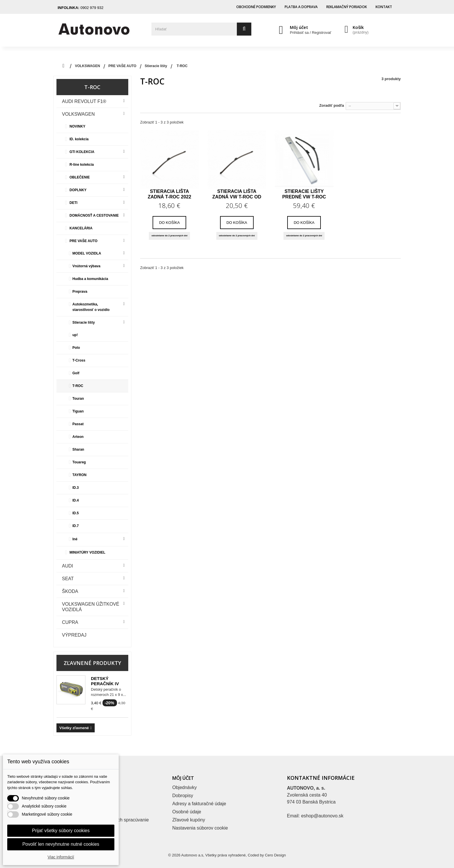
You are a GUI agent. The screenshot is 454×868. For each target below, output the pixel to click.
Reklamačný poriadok (347, 7)
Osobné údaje (187, 812)
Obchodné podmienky (256, 7)
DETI (73, 203)
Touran (78, 399)
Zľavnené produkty (92, 663)
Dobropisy (183, 796)
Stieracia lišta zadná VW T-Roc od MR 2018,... (237, 194)
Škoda (70, 591)
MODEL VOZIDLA (87, 253)
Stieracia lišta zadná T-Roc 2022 (169, 194)
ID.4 (76, 500)
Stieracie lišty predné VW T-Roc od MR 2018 (304, 194)
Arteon (78, 437)
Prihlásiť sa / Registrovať (311, 33)
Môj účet (299, 27)
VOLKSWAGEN (78, 114)
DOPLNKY (78, 190)
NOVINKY (77, 126)
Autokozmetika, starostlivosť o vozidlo (91, 307)
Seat (68, 579)
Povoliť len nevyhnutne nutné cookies (61, 844)
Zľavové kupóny (189, 820)
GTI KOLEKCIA (82, 152)
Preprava (80, 292)
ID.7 (76, 526)
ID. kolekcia (79, 139)
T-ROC (78, 386)
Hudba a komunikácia (90, 279)
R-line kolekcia (82, 165)
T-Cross (79, 360)
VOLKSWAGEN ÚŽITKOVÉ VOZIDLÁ (91, 607)
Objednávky (185, 787)
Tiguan (78, 411)
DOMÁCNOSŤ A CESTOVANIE (94, 215)
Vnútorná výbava (86, 266)
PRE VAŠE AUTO (83, 241)
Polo (76, 348)
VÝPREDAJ (74, 635)
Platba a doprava (301, 7)
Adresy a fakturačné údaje (199, 804)
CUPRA (70, 622)
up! (75, 335)
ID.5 (76, 513)
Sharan (78, 449)
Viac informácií (61, 857)
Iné (75, 539)
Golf (76, 373)
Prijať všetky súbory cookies (61, 831)
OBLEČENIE (80, 177)
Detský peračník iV (105, 681)
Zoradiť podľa (332, 105)
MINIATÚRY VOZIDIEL (87, 552)
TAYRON (79, 475)
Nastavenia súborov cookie (200, 828)
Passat (78, 424)
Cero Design (275, 855)
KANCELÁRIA (81, 228)
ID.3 (76, 488)
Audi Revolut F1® (84, 101)
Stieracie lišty (84, 322)
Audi (67, 566)
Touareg (79, 462)
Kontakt (384, 7)
